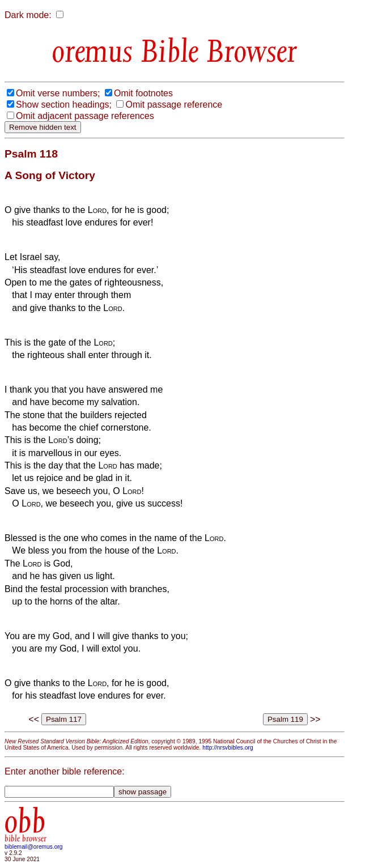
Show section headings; (64, 105)
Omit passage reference (174, 105)
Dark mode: (28, 15)
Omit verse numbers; (58, 93)
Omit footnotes (143, 93)
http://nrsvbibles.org (228, 748)
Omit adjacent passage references (85, 116)
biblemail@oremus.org (34, 847)
